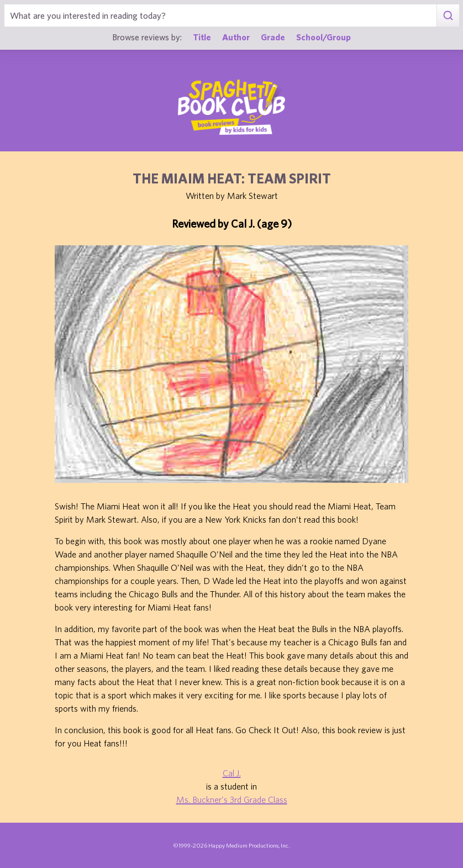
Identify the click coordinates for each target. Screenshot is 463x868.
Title (202, 37)
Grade (273, 37)
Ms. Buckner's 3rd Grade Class (232, 799)
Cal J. (232, 773)
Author (236, 37)
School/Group (323, 37)
